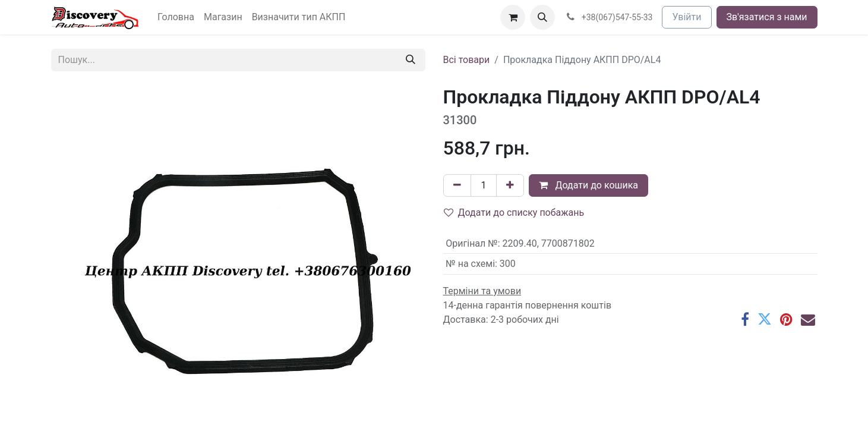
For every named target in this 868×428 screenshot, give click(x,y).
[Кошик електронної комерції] (513, 17)
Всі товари (467, 60)
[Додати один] (510, 185)
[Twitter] (765, 319)
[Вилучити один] (457, 185)
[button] (542, 17)
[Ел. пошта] (808, 319)
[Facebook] (745, 319)
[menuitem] (176, 17)
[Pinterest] (786, 319)
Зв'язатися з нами (767, 17)
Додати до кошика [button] (588, 185)
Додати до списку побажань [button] (514, 213)
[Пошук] (411, 60)
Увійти (686, 17)
